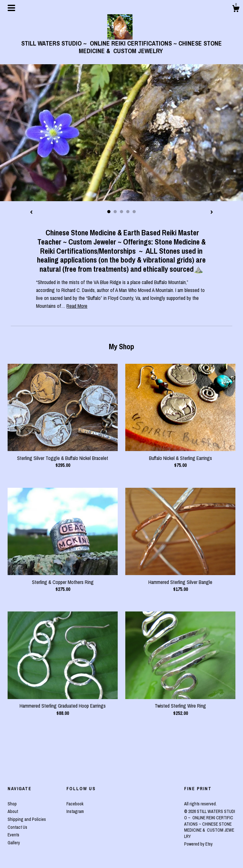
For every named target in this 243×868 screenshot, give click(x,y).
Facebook (75, 804)
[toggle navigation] (11, 8)
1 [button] (109, 212)
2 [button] (115, 212)
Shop (12, 804)
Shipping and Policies (27, 819)
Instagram (75, 811)
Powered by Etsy (198, 844)
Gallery (14, 843)
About (13, 811)
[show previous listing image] (31, 213)
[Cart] (236, 9)
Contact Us (17, 827)
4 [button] (128, 212)
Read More (77, 306)
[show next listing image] (212, 213)
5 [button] (134, 212)
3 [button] (121, 212)
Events (13, 835)
